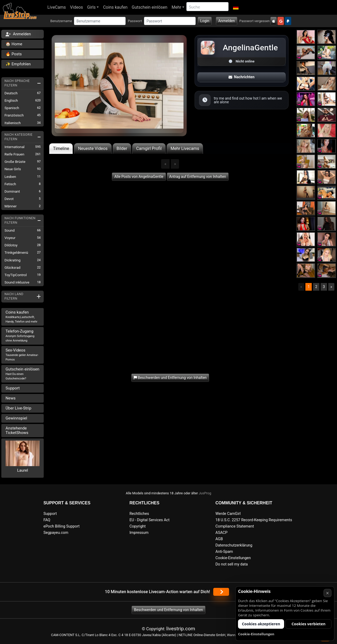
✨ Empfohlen (18, 64)
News (11, 398)
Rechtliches (139, 514)
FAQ (47, 520)
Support (13, 388)
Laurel (23, 470)
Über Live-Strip (18, 408)
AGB (219, 539)
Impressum (139, 533)
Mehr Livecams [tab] (185, 148)
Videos (76, 7)
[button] (236, 7)
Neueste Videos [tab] (93, 148)
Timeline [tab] (61, 148)
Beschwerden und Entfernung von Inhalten (168, 610)
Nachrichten (241, 77)
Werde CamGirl (228, 514)
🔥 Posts (14, 54)
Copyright (138, 526)
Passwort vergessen (254, 21)
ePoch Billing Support (61, 526)
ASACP (221, 533)
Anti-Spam (224, 552)
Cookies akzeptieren (261, 624)
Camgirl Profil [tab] (149, 148)
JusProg (205, 493)
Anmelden (227, 21)
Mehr (177, 7)
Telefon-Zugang (20, 336)
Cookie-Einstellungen (233, 558)
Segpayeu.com (56, 533)
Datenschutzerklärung (234, 545)
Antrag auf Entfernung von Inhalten (198, 177)
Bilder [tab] (122, 148)
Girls (91, 7)
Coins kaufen (115, 7)
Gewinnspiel (16, 418)
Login (205, 21)
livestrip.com (181, 629)
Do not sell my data (232, 564)
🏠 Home (14, 44)
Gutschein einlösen (149, 7)
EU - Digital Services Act (150, 520)
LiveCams (57, 7)
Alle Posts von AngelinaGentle (139, 177)
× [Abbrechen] (327, 593)
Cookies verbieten (308, 624)
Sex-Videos (22, 355)
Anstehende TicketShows (17, 430)
